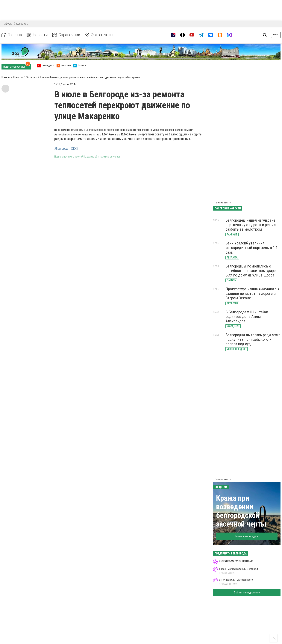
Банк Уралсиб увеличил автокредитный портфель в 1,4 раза (251, 248)
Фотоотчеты (99, 35)
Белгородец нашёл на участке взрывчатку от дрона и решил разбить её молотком (251, 225)
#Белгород (61, 149)
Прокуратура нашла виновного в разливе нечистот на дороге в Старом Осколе (253, 294)
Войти (276, 35)
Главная (12, 35)
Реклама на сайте (223, 203)
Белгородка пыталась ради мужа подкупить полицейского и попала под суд (253, 339)
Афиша (8, 24)
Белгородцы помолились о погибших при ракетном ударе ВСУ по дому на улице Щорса (251, 271)
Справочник (66, 35)
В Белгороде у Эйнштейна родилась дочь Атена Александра (247, 317)
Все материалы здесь (247, 536)
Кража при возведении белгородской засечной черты (241, 511)
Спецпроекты (21, 24)
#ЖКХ (74, 149)
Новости (37, 35)
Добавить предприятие (247, 592)
